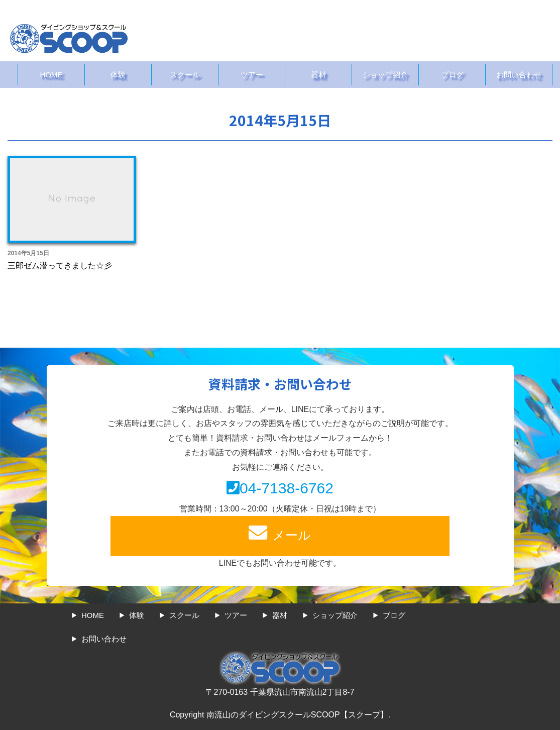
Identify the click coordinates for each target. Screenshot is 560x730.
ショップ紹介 (385, 75)
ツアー (252, 75)
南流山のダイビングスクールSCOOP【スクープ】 (297, 715)
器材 (318, 75)
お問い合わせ (519, 75)
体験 (118, 75)
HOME (51, 75)
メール (280, 532)
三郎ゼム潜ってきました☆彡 (60, 266)
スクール (185, 75)
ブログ (452, 75)
